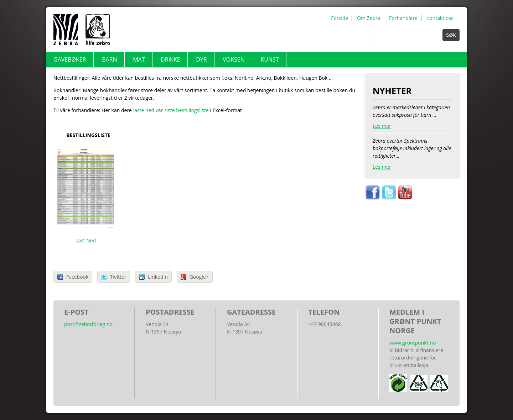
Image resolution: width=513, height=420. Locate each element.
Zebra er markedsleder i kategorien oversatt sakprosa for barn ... (412, 119)
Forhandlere (403, 18)
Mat (139, 59)
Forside (340, 18)
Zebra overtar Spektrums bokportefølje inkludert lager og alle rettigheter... (412, 156)
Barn (109, 59)
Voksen (234, 59)
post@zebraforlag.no (88, 324)
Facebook (77, 277)
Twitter (118, 277)
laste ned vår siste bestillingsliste (172, 110)
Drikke (170, 59)
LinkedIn (158, 277)
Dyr (201, 59)
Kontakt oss (440, 18)
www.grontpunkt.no (413, 343)
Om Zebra (369, 18)
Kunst (270, 59)
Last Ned (86, 240)
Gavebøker (70, 59)
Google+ (199, 277)
